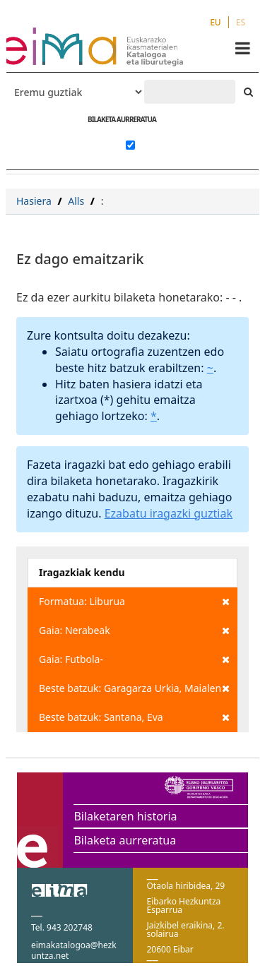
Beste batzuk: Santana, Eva (134, 717)
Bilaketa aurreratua (125, 840)
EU (216, 22)
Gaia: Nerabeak (134, 631)
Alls (76, 201)
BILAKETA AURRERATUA (122, 119)
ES (241, 22)
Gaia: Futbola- (134, 659)
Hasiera (34, 201)
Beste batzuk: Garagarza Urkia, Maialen (134, 688)
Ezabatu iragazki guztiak (169, 513)
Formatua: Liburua (134, 602)
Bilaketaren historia (125, 816)
